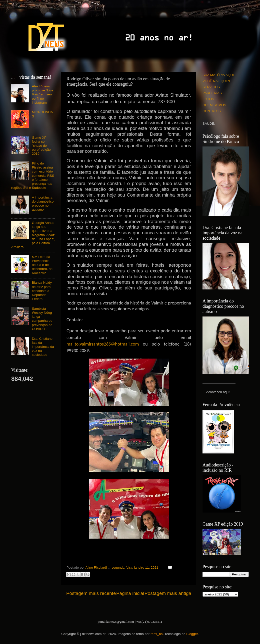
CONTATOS (212, 111)
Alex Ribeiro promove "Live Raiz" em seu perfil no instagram (42, 94)
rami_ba (157, 634)
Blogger (192, 634)
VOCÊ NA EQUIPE (217, 81)
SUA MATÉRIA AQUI (218, 75)
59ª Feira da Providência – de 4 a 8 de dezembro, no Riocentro (42, 265)
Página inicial (130, 593)
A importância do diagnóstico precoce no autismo (43, 204)
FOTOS (208, 99)
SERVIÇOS (211, 87)
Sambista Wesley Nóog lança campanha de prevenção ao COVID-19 (42, 319)
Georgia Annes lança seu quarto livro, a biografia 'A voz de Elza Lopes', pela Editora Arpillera (33, 235)
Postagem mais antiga (168, 593)
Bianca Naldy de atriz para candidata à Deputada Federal (42, 291)
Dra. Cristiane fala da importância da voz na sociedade (43, 347)
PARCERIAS (212, 93)
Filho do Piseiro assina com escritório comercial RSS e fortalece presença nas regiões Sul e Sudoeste (33, 176)
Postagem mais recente (91, 593)
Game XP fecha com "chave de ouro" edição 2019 (41, 146)
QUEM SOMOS (214, 105)
